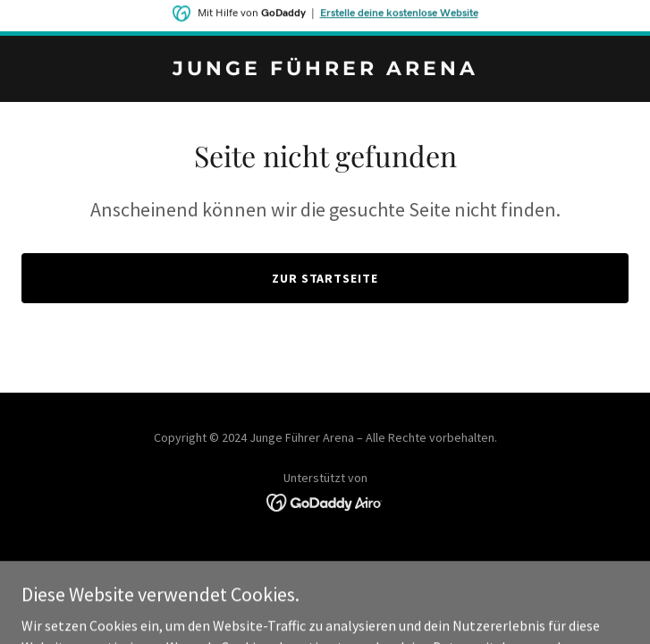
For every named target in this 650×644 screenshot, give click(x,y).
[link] (325, 70)
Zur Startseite (325, 278)
